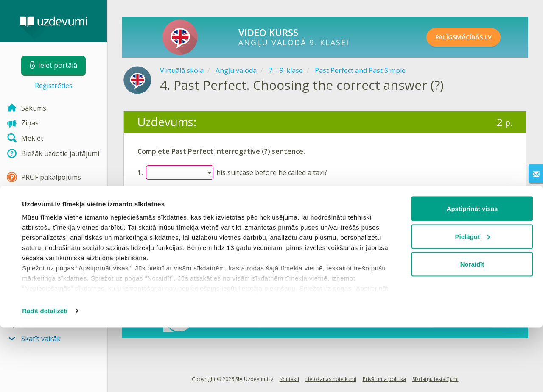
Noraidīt (472, 329)
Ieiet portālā (164, 222)
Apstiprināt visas (472, 273)
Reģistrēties (54, 86)
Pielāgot (473, 301)
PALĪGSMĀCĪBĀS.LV (474, 37)
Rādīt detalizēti (45, 375)
